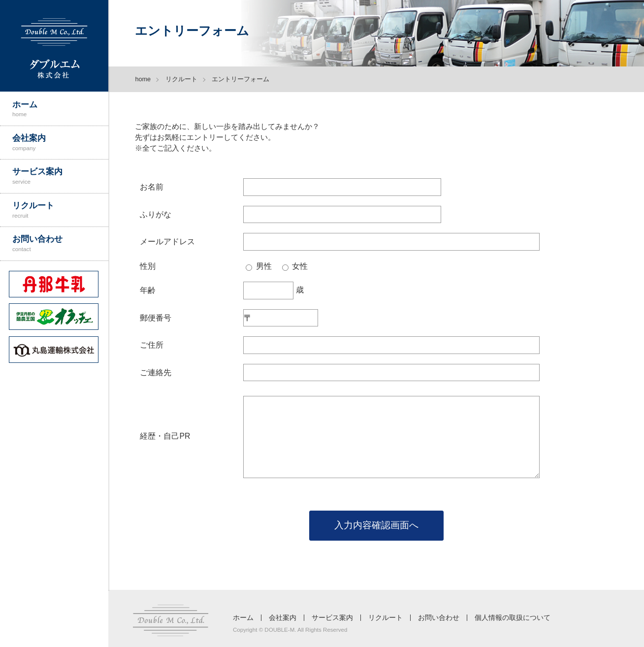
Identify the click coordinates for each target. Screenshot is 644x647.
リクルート (60, 210)
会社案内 (60, 142)
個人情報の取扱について (513, 618)
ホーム (60, 109)
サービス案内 (60, 176)
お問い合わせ (60, 243)
